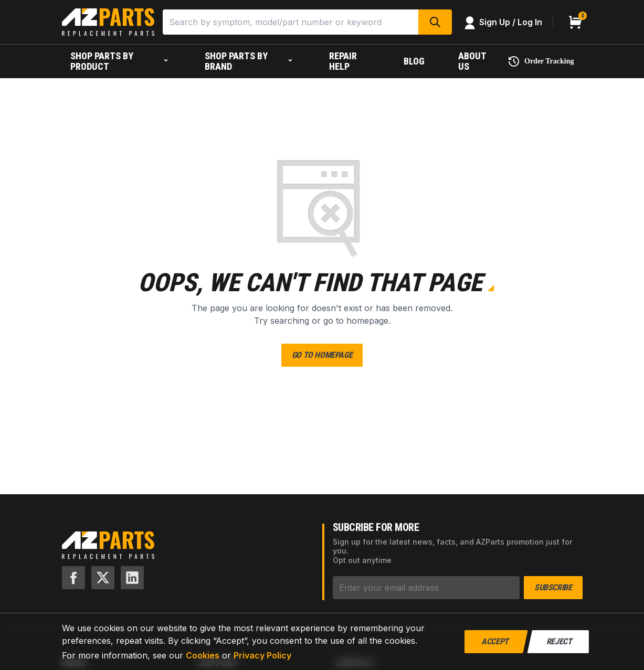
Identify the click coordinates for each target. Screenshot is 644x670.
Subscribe (553, 587)
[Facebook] (73, 578)
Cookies (203, 655)
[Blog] (414, 61)
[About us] (474, 61)
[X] (103, 578)
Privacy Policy (262, 655)
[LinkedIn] (132, 578)
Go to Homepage (322, 355)
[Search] (291, 22)
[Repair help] (350, 61)
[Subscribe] (426, 588)
